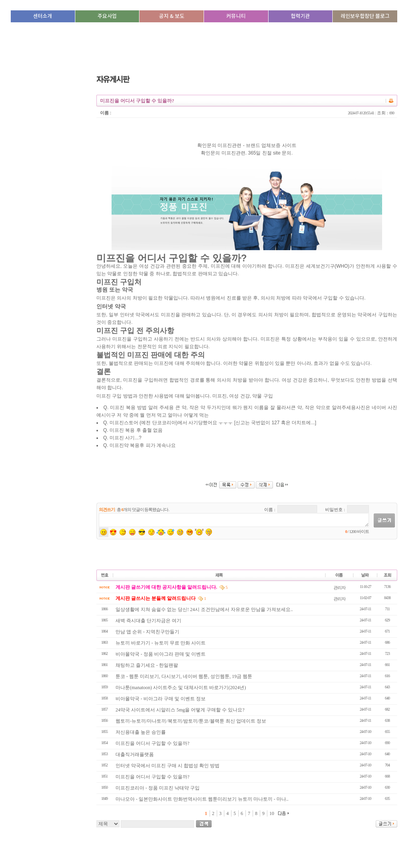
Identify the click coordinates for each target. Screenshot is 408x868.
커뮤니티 (236, 16)
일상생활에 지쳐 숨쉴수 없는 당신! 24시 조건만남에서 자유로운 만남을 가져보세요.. (204, 609)
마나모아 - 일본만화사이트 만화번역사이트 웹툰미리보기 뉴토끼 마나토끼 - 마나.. (202, 799)
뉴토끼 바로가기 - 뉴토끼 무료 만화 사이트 (161, 643)
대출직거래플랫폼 (135, 754)
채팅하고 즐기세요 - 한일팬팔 (147, 665)
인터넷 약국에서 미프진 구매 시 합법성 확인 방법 (168, 766)
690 (392, 113)
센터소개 (43, 16)
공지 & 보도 (172, 16)
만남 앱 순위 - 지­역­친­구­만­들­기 (147, 632)
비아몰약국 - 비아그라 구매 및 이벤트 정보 (161, 699)
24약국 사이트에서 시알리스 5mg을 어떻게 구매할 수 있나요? (180, 710)
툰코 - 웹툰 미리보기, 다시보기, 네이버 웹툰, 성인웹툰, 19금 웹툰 (184, 676)
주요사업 (107, 16)
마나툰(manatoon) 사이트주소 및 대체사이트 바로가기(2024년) (181, 688)
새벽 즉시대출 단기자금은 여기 (148, 621)
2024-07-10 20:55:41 (361, 113)
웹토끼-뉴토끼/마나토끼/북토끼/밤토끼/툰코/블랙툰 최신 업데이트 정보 (191, 721)
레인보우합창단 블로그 (365, 16)
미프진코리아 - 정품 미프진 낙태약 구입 (158, 788)
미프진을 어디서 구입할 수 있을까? (153, 743)
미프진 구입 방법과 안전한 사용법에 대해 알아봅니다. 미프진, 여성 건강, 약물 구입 (247, 294)
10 (272, 813)
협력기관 (300, 16)
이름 (104, 113)
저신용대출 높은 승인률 (141, 732)
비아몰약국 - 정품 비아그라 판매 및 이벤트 (161, 654)
